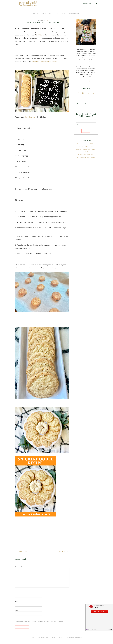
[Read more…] (86, 81)
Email (17, 601)
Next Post (62, 551)
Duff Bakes (40, 35)
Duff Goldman (30, 117)
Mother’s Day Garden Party (86, 147)
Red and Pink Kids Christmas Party (86, 157)
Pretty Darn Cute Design (63, 642)
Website (18, 610)
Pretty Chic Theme (48, 642)
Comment (19, 567)
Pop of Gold (28, 4)
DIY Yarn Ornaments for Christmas (86, 144)
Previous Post (23, 551)
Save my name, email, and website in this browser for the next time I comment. (39, 622)
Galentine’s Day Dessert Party (86, 154)
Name (17, 592)
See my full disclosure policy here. (45, 62)
